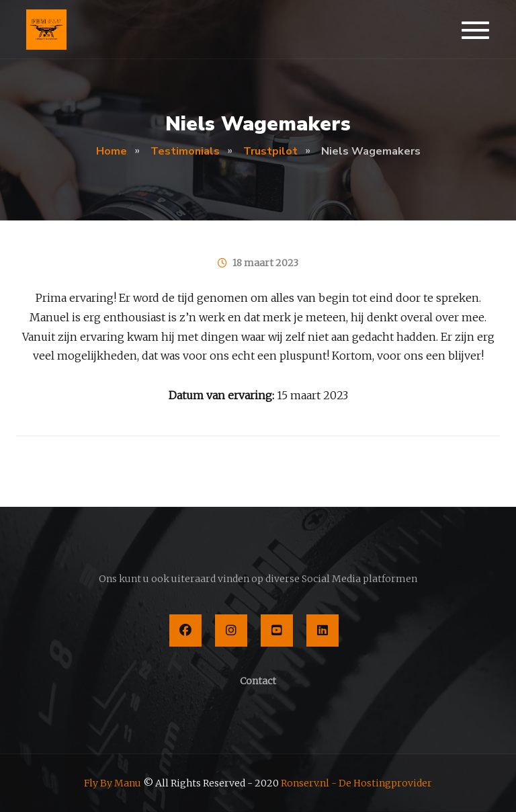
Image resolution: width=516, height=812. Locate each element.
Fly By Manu (113, 783)
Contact (258, 681)
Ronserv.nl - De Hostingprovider (356, 783)
